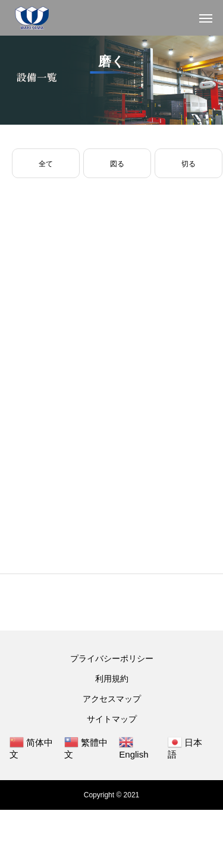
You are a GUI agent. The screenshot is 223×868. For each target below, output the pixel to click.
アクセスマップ (112, 699)
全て (46, 164)
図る (117, 164)
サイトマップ (112, 719)
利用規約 (112, 679)
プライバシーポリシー (112, 658)
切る (189, 164)
